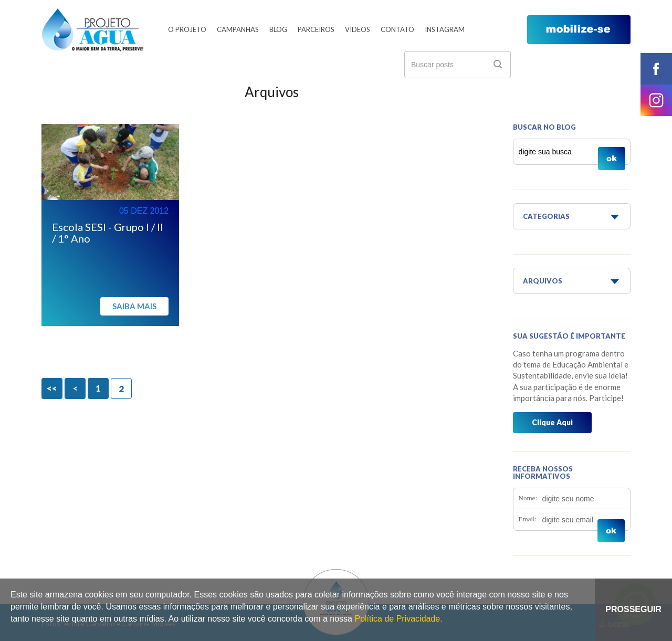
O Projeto (187, 29)
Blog (278, 29)
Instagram (445, 29)
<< (52, 388)
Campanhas (238, 29)
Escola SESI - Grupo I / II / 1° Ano (108, 233)
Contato (397, 29)
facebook (656, 69)
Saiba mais (134, 306)
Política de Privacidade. (398, 619)
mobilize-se (579, 30)
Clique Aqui (552, 422)
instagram (656, 100)
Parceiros (316, 29)
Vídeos (358, 29)
